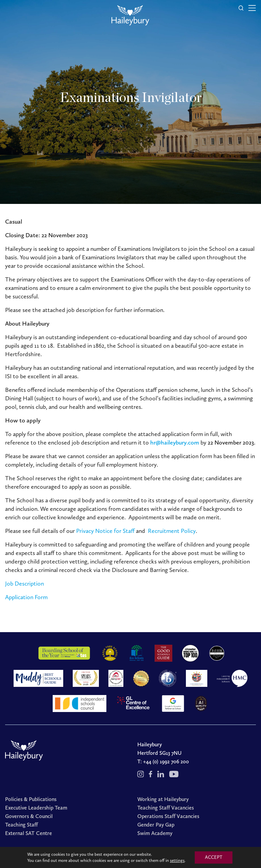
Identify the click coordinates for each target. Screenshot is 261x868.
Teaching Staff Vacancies (166, 808)
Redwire (213, 856)
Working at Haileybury (163, 799)
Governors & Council (29, 816)
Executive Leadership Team (36, 808)
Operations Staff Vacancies (168, 816)
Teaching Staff (21, 825)
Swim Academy (155, 833)
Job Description (24, 584)
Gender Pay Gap (156, 825)
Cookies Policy (170, 856)
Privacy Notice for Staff (105, 531)
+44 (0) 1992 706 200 (166, 761)
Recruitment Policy (172, 531)
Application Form (26, 597)
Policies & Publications (31, 799)
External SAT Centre (29, 833)
